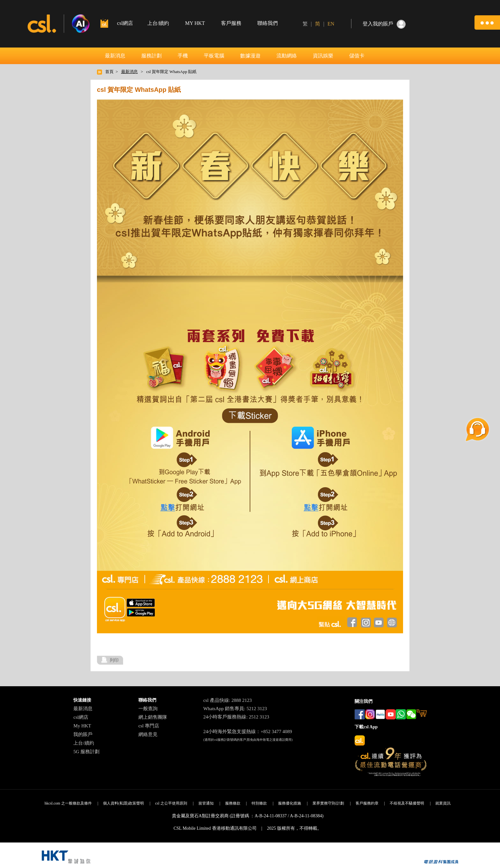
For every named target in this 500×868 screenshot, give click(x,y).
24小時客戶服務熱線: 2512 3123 (236, 717)
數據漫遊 (250, 56)
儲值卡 (357, 56)
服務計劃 (151, 56)
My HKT (82, 726)
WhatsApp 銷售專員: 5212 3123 (235, 709)
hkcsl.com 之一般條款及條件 (68, 803)
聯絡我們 (268, 23)
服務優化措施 (290, 803)
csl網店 (81, 717)
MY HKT (195, 23)
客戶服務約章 (367, 803)
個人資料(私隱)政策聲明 (123, 803)
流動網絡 (287, 56)
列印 (114, 660)
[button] (487, 22)
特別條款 (259, 803)
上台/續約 (158, 23)
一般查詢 (148, 709)
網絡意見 (148, 734)
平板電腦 (214, 56)
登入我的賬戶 (378, 24)
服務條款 (233, 803)
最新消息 (115, 56)
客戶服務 (231, 23)
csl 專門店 (149, 726)
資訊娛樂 (323, 56)
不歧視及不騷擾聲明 (407, 803)
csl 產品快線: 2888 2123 (227, 700)
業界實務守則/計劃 (328, 803)
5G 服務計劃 (86, 752)
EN (331, 24)
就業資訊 (443, 803)
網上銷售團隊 (153, 717)
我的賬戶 (83, 734)
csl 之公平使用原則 (171, 803)
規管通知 (206, 803)
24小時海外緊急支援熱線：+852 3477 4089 (247, 732)
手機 (183, 56)
